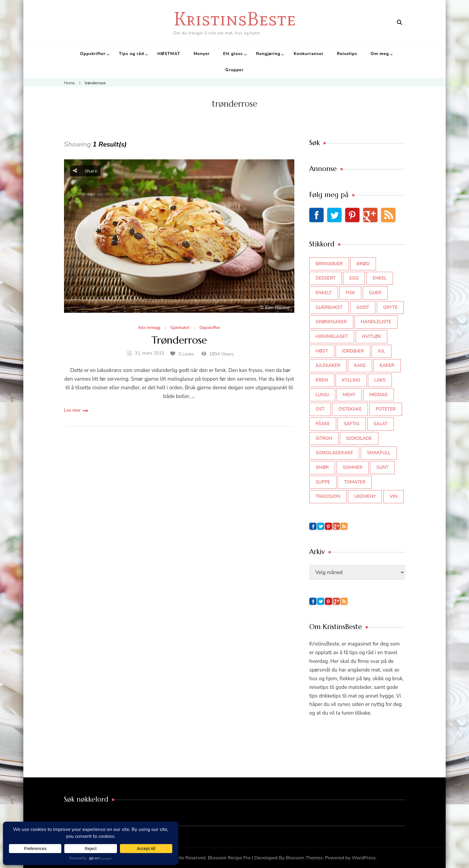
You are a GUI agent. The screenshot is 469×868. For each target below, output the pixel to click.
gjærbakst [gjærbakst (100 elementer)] (329, 307)
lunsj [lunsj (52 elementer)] (322, 395)
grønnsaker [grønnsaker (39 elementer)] (331, 322)
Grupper (235, 70)
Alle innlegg (149, 328)
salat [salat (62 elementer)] (381, 424)
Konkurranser (309, 54)
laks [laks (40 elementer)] (380, 380)
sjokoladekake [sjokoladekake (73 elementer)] (334, 453)
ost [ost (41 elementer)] (320, 409)
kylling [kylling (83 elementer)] (351, 380)
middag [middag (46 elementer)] (379, 395)
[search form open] (399, 22)
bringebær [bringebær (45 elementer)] (329, 264)
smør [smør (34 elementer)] (322, 467)
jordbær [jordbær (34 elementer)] (353, 351)
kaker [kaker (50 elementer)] (387, 365)
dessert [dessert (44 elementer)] (326, 278)
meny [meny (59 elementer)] (349, 395)
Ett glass (233, 54)
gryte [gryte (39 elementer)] (390, 307)
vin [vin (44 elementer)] (394, 496)
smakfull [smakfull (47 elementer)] (379, 453)
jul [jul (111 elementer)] (382, 351)
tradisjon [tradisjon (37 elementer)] (328, 496)
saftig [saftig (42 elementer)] (352, 424)
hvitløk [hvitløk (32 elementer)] (372, 336)
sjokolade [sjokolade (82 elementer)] (359, 438)
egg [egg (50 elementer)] (354, 278)
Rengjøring (268, 54)
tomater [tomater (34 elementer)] (355, 482)
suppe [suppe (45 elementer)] (323, 482)
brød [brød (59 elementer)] (363, 264)
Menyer (202, 54)
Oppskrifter (93, 54)
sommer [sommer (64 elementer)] (353, 467)
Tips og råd (131, 54)
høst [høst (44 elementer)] (322, 351)
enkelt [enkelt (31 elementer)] (324, 293)
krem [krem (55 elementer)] (322, 380)
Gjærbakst (180, 328)
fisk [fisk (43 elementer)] (351, 293)
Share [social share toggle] (85, 171)
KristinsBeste (235, 19)
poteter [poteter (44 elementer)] (386, 409)
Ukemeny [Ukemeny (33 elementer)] (365, 496)
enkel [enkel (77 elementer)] (380, 278)
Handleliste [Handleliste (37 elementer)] (376, 322)
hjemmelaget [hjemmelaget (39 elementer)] (332, 336)
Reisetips (347, 54)
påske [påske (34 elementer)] (323, 424)
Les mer (72, 410)
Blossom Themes (304, 858)
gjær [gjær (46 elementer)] (375, 293)
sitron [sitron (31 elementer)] (324, 438)
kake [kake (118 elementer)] (360, 365)
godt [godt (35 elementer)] (363, 307)
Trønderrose (179, 340)
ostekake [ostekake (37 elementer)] (350, 409)
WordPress (364, 858)
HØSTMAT (169, 54)
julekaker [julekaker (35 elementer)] (328, 365)
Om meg (380, 54)
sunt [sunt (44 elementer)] (382, 467)
